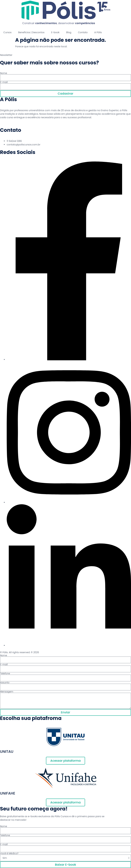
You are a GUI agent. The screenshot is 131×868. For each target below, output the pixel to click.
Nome (4, 73)
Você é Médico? (9, 853)
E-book (55, 32)
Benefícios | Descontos (31, 32)
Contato (83, 32)
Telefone (5, 673)
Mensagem (7, 692)
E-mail (4, 82)
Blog (69, 32)
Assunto (5, 683)
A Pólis (98, 32)
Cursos (7, 32)
